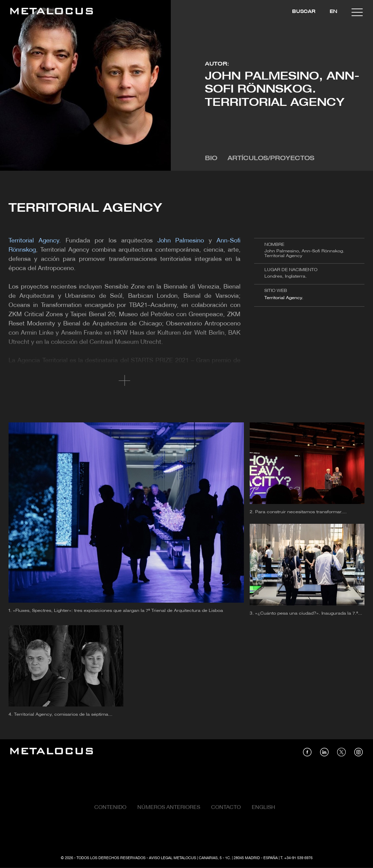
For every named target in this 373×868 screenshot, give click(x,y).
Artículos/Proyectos (271, 159)
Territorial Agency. (284, 298)
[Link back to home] (52, 12)
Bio (211, 159)
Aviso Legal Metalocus (172, 858)
